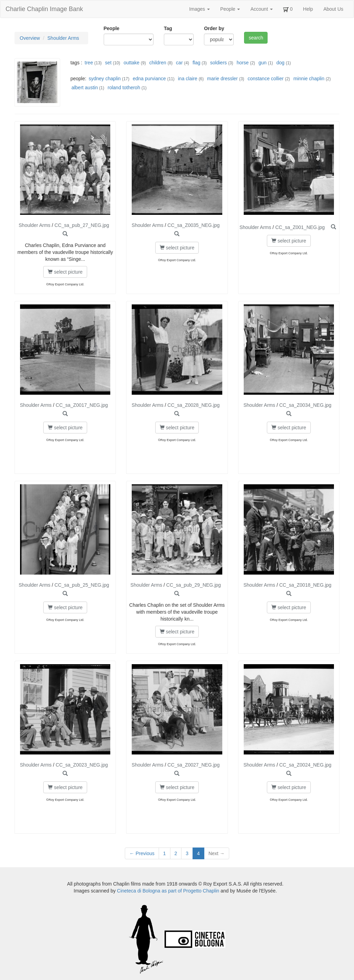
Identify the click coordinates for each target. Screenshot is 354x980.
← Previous (142, 853)
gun (263, 63)
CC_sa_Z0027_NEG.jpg (193, 765)
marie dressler (222, 79)
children (158, 63)
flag (197, 63)
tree (89, 63)
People (230, 9)
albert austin (85, 88)
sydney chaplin (105, 79)
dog (280, 63)
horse (243, 63)
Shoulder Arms (63, 38)
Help (308, 9)
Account (261, 9)
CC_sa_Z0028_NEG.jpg (193, 405)
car (179, 63)
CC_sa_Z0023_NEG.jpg (82, 765)
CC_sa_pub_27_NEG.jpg (82, 225)
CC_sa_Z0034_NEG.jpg (305, 405)
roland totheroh (124, 88)
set (108, 63)
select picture (65, 272)
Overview (30, 38)
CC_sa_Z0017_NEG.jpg (82, 405)
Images (199, 9)
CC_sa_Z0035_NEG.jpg (193, 225)
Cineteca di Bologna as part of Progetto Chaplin (168, 891)
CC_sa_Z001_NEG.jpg (300, 227)
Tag (168, 28)
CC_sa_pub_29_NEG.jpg (194, 585)
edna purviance (149, 79)
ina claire (188, 79)
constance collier (265, 79)
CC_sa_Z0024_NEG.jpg (305, 765)
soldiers (218, 63)
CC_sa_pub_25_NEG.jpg (82, 585)
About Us (333, 9)
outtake (131, 63)
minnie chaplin (309, 79)
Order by (214, 28)
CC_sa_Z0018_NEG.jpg (305, 585)
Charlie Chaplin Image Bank (44, 9)
